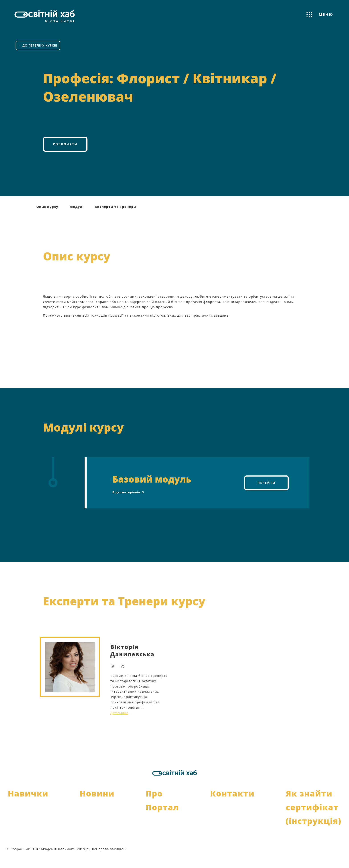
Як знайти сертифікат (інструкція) (313, 818)
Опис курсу (48, 218)
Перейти (267, 494)
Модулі (77, 218)
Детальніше (119, 724)
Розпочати (65, 154)
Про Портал (162, 811)
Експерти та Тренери (116, 218)
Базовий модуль (152, 490)
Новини (97, 805)
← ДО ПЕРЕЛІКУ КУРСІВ (39, 42)
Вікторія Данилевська (132, 661)
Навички (28, 805)
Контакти (232, 805)
